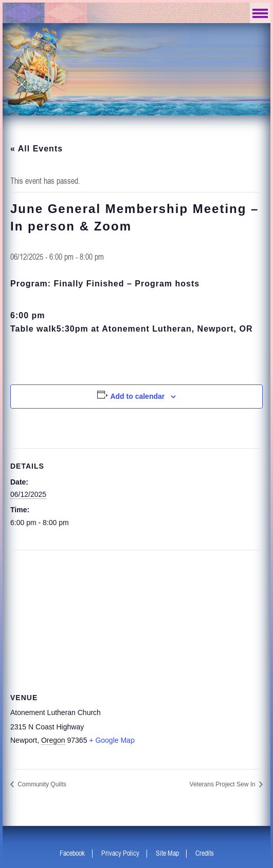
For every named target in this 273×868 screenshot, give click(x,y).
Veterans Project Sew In (223, 784)
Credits (205, 853)
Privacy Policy (120, 853)
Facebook (72, 853)
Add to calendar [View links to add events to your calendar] (137, 396)
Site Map (167, 853)
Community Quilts (41, 784)
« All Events (37, 149)
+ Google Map (112, 740)
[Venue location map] (136, 612)
